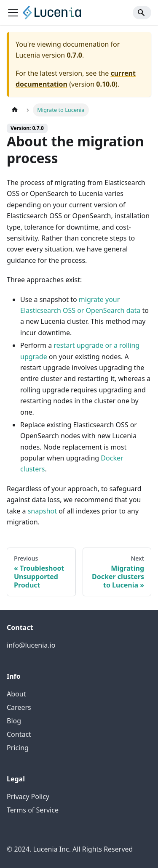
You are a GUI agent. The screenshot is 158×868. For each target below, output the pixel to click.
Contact (19, 734)
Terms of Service (33, 810)
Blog (14, 721)
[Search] (142, 13)
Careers (19, 707)
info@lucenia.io (31, 645)
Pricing (18, 748)
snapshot (42, 511)
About (16, 694)
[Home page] (15, 110)
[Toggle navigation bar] (13, 13)
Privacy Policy (28, 797)
